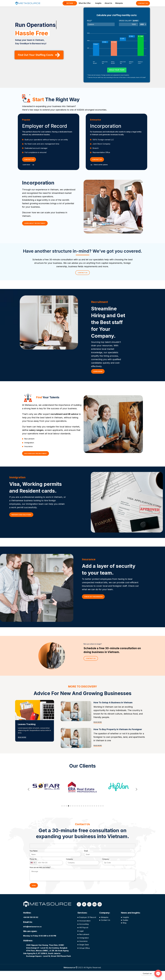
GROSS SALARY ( (126, 24)
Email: (110, 862)
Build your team (117, 73)
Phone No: (46, 871)
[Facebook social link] (79, 913)
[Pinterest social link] (100, 913)
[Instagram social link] (89, 913)
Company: (83, 870)
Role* (90, 24)
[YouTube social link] (94, 913)
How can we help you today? (82, 880)
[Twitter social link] (84, 913)
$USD (135, 24)
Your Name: (55, 862)
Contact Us (143, 5)
